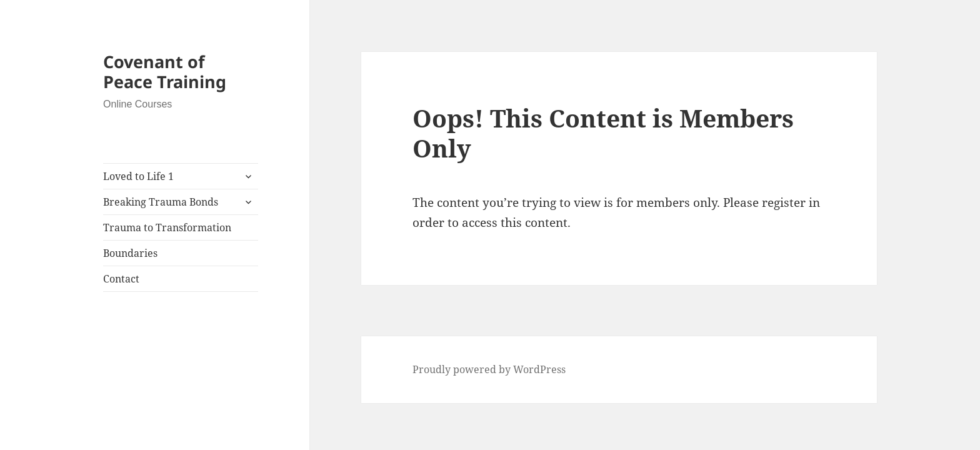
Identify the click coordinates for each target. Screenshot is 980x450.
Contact (121, 279)
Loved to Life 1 (138, 176)
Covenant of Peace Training (165, 72)
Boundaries (130, 253)
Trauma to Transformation (167, 227)
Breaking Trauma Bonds (161, 202)
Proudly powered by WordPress (489, 369)
